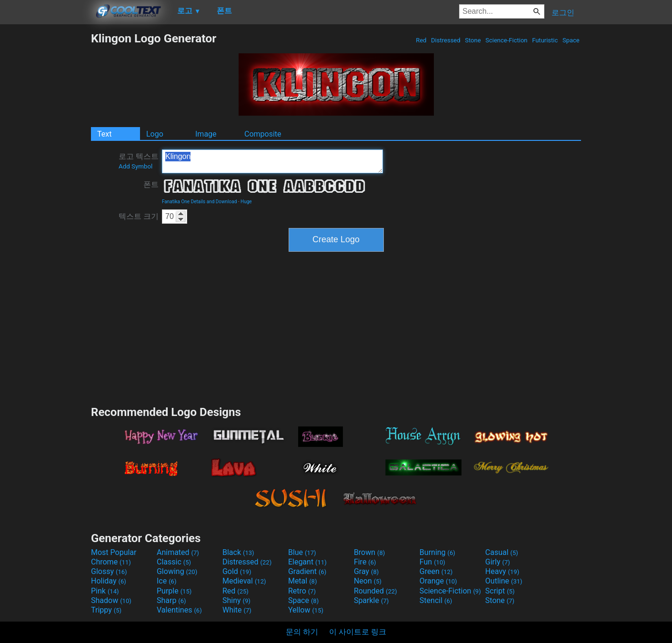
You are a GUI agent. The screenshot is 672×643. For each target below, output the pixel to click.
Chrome (111, 562)
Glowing (177, 571)
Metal (303, 581)
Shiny (236, 600)
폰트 (151, 184)
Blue (302, 552)
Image (206, 134)
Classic (174, 562)
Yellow (306, 610)
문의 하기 (302, 632)
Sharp (171, 600)
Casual (502, 552)
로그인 (563, 13)
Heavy (502, 571)
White (237, 610)
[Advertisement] (45, 174)
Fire (365, 562)
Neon (368, 581)
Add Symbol (135, 166)
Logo (155, 134)
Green (436, 571)
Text (104, 134)
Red (421, 40)
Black (238, 552)
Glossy (109, 571)
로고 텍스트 (139, 161)
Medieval (244, 581)
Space (571, 40)
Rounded (376, 591)
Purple (174, 591)
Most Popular (114, 552)
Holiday (109, 581)
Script (500, 591)
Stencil (436, 600)
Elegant (307, 562)
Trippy (106, 610)
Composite (263, 134)
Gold (237, 571)
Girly (498, 562)
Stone (473, 40)
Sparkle (371, 600)
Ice (166, 581)
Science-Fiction (507, 40)
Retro (302, 591)
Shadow (111, 600)
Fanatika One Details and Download (199, 202)
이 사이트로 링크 (358, 632)
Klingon (272, 161)
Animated (178, 552)
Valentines (179, 610)
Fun (432, 562)
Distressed (446, 40)
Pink (105, 591)
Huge (246, 202)
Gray (366, 571)
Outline (504, 581)
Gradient (307, 571)
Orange (438, 581)
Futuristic (545, 40)
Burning (437, 552)
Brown (369, 552)
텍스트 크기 (139, 216)
